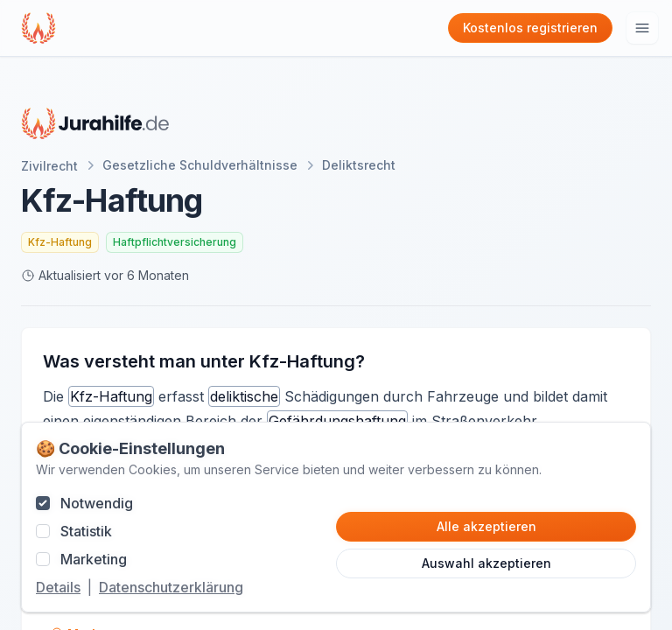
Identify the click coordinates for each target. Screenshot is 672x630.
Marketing (94, 559)
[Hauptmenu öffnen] (642, 28)
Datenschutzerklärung (171, 587)
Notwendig (97, 503)
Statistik (86, 531)
